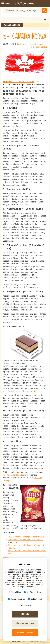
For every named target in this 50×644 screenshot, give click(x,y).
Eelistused (35, 599)
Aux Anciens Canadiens (14, 475)
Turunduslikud (17, 599)
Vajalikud (15, 592)
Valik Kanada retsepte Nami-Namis (26, 537)
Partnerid (25, 606)
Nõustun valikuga (25, 623)
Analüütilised (33, 592)
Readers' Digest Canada (19, 82)
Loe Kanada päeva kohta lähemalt (25, 540)
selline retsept (27, 391)
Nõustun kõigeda (25, 633)
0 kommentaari (40, 47)
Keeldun (25, 614)
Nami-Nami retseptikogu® (30, 44)
